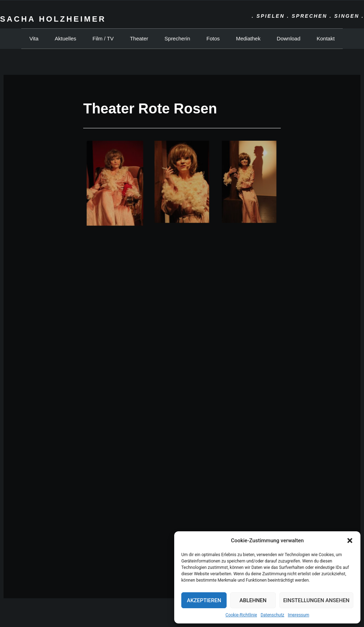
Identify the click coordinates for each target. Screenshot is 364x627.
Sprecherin (178, 38)
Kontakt (326, 38)
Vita (34, 38)
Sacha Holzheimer (53, 19)
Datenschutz (272, 615)
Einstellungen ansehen (316, 600)
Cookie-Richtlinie (241, 615)
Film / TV (103, 38)
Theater (139, 38)
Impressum (298, 615)
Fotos (213, 38)
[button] (350, 541)
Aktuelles (65, 38)
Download (289, 38)
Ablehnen (253, 600)
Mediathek (248, 38)
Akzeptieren (204, 600)
